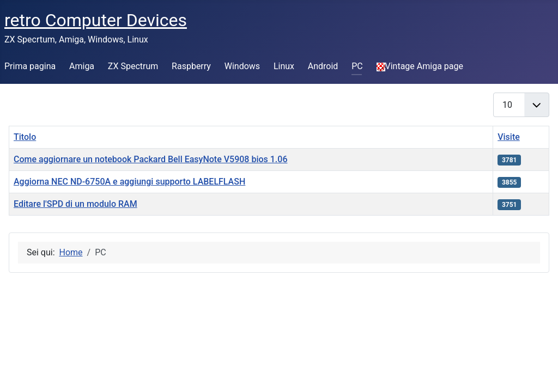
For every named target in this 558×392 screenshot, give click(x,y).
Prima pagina (30, 66)
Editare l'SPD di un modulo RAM (75, 204)
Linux (284, 66)
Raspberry (191, 66)
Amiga (82, 66)
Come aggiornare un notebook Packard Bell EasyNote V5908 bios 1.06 (150, 159)
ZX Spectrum (133, 66)
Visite (509, 137)
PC (357, 66)
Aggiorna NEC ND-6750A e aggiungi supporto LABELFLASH (129, 182)
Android (323, 66)
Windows (242, 66)
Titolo (25, 137)
